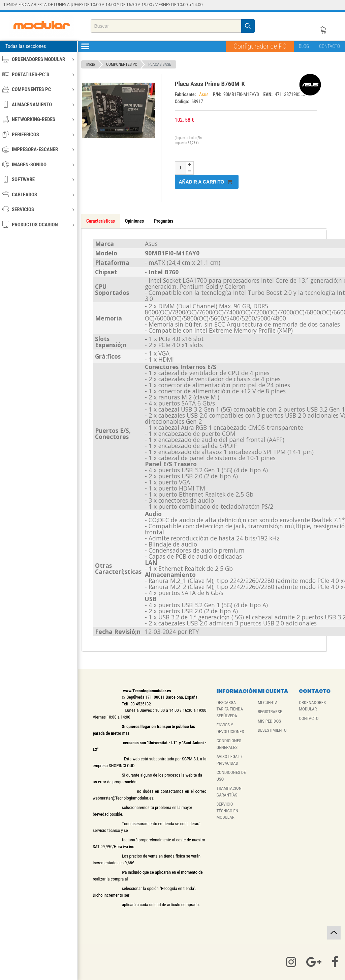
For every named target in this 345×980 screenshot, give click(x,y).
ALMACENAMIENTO (38, 104)
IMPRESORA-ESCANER (38, 149)
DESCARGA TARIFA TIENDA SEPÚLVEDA (230, 709)
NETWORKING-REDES (38, 119)
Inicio (91, 64)
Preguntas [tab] (164, 221)
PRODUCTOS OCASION (38, 225)
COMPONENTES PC (38, 89)
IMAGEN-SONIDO (38, 164)
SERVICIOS (38, 209)
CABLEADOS (38, 194)
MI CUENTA (268, 703)
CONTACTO (330, 46)
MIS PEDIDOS (269, 721)
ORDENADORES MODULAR (38, 59)
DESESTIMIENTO (272, 730)
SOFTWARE (38, 179)
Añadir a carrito (206, 182)
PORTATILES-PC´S (38, 74)
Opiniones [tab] (134, 221)
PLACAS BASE (160, 64)
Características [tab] (101, 221)
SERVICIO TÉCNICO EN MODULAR (228, 811)
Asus (204, 94)
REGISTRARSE (270, 712)
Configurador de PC (260, 46)
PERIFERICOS (38, 134)
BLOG (304, 46)
